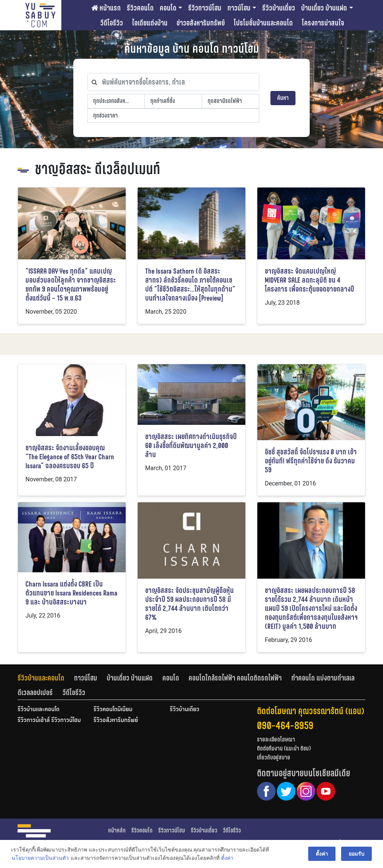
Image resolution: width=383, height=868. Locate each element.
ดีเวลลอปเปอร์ (35, 692)
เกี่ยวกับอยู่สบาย (274, 757)
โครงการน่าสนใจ (323, 23)
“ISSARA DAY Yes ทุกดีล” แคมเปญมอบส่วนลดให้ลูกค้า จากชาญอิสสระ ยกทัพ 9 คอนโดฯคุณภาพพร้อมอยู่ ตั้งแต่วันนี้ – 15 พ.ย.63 (71, 285)
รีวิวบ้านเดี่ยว (279, 8)
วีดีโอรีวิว (112, 23)
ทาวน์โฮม (239, 8)
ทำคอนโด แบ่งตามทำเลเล (323, 678)
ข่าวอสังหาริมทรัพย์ (201, 23)
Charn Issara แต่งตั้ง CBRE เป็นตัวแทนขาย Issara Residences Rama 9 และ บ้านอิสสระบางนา (71, 593)
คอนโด (168, 8)
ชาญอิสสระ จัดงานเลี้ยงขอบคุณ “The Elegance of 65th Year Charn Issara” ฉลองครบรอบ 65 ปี (70, 457)
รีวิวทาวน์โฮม (205, 8)
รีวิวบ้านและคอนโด (41, 678)
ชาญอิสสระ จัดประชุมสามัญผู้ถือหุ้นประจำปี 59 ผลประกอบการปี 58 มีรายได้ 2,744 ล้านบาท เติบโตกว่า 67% (189, 604)
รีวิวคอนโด (140, 8)
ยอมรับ (356, 854)
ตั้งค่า (227, 858)
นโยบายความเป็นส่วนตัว (40, 858)
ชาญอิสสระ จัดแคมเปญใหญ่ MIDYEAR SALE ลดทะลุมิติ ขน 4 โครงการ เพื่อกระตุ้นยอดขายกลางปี (310, 280)
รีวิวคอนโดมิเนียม (113, 710)
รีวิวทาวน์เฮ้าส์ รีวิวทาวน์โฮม (49, 721)
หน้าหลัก (117, 830)
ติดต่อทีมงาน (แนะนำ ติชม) (284, 748)
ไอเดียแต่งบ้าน (150, 23)
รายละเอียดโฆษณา (276, 739)
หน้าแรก (106, 8)
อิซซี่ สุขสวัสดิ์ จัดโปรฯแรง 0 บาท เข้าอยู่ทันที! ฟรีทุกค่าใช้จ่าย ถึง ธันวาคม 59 (311, 461)
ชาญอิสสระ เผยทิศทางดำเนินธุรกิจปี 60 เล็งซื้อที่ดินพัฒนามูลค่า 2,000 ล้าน (191, 446)
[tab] (46, 678)
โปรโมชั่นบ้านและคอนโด (263, 23)
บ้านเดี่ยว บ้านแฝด (324, 8)
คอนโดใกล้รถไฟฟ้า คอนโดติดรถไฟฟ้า (235, 678)
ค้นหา (283, 98)
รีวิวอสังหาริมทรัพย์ (116, 721)
